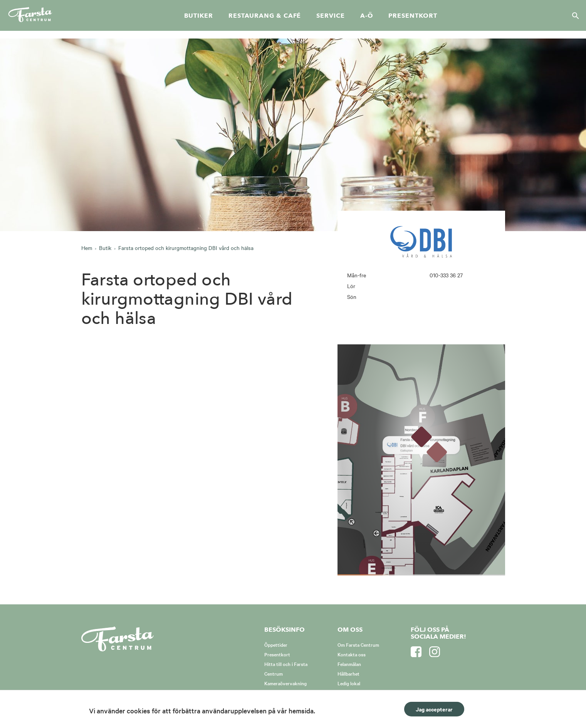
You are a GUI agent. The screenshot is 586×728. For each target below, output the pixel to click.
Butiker (199, 16)
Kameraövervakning (285, 683)
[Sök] (573, 15)
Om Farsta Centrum (358, 644)
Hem (87, 248)
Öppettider (276, 644)
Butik (105, 248)
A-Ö (367, 16)
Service (330, 16)
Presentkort (413, 16)
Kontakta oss (352, 654)
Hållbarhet (348, 673)
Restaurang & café (265, 16)
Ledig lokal (349, 683)
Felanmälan (349, 664)
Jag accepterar (434, 709)
